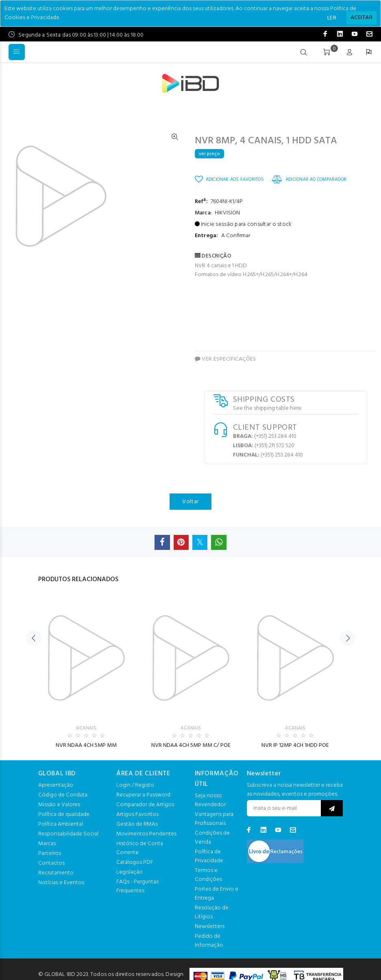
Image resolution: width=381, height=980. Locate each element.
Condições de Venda (212, 838)
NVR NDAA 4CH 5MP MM (86, 745)
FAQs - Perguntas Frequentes (137, 886)
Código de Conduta (63, 795)
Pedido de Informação (209, 941)
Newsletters (210, 927)
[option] (86, 671)
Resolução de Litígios (212, 912)
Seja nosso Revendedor (210, 800)
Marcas (47, 844)
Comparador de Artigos (145, 805)
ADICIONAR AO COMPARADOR (309, 179)
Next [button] (348, 638)
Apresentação (56, 785)
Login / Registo (135, 785)
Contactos (51, 863)
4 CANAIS (86, 728)
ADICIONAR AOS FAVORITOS (229, 179)
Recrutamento (56, 873)
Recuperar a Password (143, 795)
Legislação (130, 872)
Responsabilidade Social (68, 834)
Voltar (190, 502)
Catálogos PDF (135, 862)
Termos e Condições (208, 875)
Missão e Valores (59, 805)
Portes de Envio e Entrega (217, 894)
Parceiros (50, 853)
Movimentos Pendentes (146, 834)
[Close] (361, 18)
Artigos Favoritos (137, 815)
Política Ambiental (61, 824)
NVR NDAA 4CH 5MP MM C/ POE (191, 745)
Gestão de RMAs (137, 824)
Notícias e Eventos (61, 883)
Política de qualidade (64, 815)
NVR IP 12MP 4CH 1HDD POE (295, 745)
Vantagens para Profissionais (214, 819)
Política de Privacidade (209, 856)
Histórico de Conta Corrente (140, 848)
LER (332, 18)
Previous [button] (34, 638)
